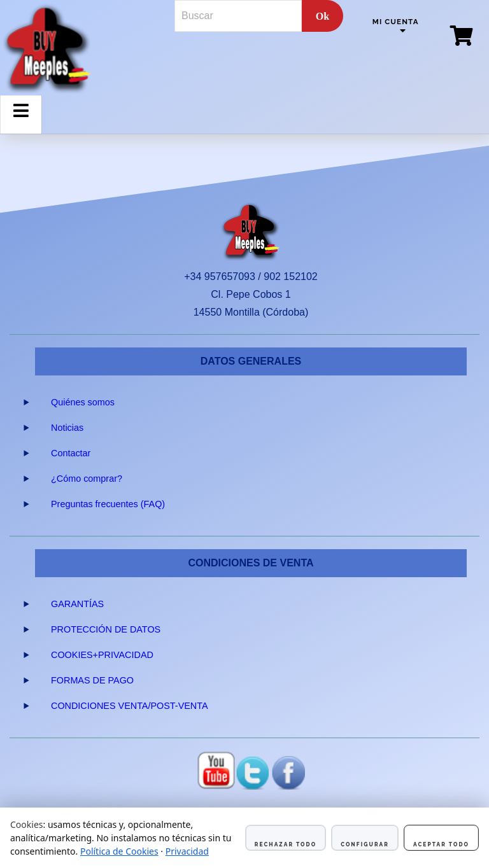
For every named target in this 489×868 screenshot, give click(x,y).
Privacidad (187, 851)
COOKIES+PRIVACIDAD (102, 655)
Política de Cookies (119, 851)
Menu (21, 121)
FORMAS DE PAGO (92, 680)
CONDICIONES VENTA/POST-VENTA (130, 706)
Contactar (71, 453)
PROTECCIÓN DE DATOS (106, 629)
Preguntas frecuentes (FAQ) (108, 504)
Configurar (365, 844)
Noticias (67, 428)
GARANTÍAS (77, 604)
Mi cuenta (396, 22)
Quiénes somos (83, 402)
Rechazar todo (286, 844)
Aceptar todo (441, 844)
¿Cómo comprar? (87, 479)
